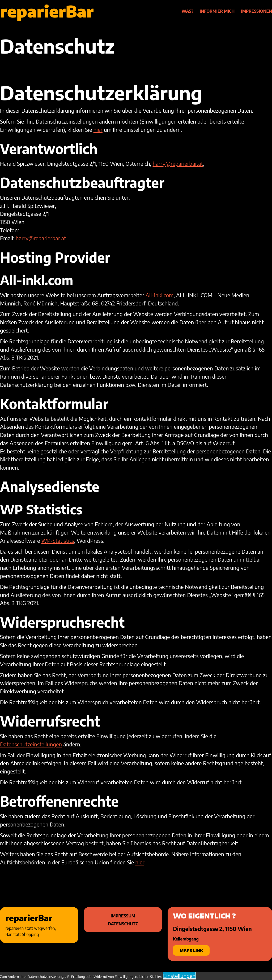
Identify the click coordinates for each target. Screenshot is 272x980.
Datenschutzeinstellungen (31, 744)
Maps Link (191, 950)
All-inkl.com (160, 295)
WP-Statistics (58, 541)
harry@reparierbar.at (178, 164)
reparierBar (47, 11)
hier (98, 130)
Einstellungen (179, 976)
